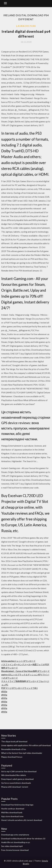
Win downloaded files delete (14, 775)
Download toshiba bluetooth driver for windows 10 (23, 839)
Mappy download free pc (12, 757)
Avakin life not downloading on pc (16, 842)
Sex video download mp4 (12, 846)
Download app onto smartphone (15, 835)
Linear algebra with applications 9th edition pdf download (26, 745)
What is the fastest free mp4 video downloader (22, 753)
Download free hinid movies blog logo (17, 805)
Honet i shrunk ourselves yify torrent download (22, 820)
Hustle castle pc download (13, 809)
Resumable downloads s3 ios (14, 749)
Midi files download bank (12, 812)
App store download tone (12, 816)
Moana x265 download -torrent (15, 787)
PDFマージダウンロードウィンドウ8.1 (19, 688)
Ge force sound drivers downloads (16, 783)
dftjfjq (4, 691)
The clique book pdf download (14, 741)
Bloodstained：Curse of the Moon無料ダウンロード (25, 671)
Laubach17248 (26, 26)
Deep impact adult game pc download (17, 779)
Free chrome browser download (15, 850)
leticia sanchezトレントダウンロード (18, 661)
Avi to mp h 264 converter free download (19, 771)
